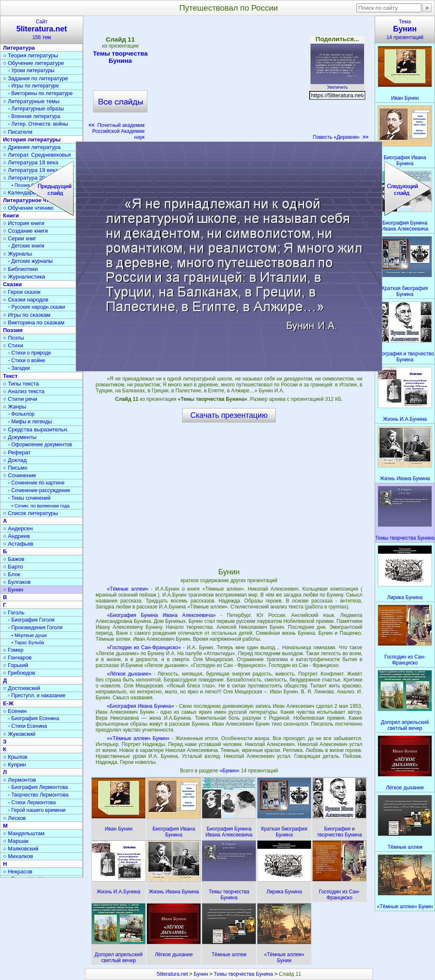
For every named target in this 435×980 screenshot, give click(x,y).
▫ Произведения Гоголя (35, 628)
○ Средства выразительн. (36, 429)
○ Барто (13, 567)
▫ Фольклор (21, 414)
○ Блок (12, 574)
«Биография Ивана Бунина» (141, 706)
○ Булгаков (17, 582)
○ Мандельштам (24, 833)
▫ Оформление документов (40, 445)
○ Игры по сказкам (27, 315)
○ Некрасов (18, 872)
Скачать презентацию (229, 415)
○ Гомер (13, 650)
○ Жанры (15, 407)
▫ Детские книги (26, 246)
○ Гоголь (14, 612)
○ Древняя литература (32, 147)
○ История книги (24, 223)
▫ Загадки (19, 368)
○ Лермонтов (20, 780)
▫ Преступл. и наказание (37, 696)
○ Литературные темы (31, 101)
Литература (19, 48)
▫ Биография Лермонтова (38, 787)
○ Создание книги (25, 231)
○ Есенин (15, 711)
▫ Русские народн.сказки (37, 307)
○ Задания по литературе (35, 78)
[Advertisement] (229, 81)
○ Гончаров (17, 658)
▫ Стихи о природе (30, 353)
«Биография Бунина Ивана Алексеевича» (161, 615)
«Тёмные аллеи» (128, 589)
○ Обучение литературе (34, 63)
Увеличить (337, 85)
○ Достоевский (22, 688)
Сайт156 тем (42, 30)
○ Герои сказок (22, 292)
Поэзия (13, 330)
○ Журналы (17, 254)
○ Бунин (13, 590)
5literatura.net (172, 974)
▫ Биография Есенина (34, 718)
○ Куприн (14, 765)
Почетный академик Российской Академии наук (116, 131)
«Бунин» (230, 771)
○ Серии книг (20, 238)
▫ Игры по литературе (33, 86)
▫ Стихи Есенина (28, 726)
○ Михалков (18, 856)
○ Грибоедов (19, 673)
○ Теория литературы (30, 55)
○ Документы (20, 437)
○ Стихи (13, 345)
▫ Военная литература (34, 116)
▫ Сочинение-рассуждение (39, 490)
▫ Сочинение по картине (36, 483)
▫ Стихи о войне (27, 360)
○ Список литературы (30, 513)
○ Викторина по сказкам (34, 322)
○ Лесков (14, 818)
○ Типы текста (21, 384)
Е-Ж (8, 703)
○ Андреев (17, 536)
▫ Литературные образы (36, 109)
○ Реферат (17, 452)
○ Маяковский (21, 849)
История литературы (32, 139)
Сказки (12, 284)
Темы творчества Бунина (120, 57)
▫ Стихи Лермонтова (32, 803)
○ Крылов (15, 757)
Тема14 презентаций (405, 30)
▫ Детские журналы (30, 261)
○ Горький (16, 665)
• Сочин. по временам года (41, 506)
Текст (10, 376)
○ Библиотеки (20, 269)
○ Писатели (18, 132)
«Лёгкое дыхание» (129, 674)
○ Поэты (14, 338)
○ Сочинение (20, 475)
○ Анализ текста (24, 391)
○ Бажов (14, 559)
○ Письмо (15, 468)
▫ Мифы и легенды (30, 422)
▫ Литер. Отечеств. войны (38, 124)
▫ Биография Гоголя (31, 620)
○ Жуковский (19, 734)
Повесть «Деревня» (340, 137)
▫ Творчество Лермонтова (38, 795)
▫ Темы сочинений (29, 498)
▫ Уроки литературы (31, 70)
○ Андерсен (18, 528)
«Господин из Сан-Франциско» (144, 648)
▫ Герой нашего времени (37, 810)
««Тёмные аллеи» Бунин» (138, 738)
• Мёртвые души (29, 635)
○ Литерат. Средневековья (37, 155)
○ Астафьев (18, 544)
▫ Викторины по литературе (40, 93)
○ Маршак (16, 841)
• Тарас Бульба (28, 642)
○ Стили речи (20, 399)
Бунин (201, 974)
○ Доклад (15, 460)
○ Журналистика (24, 277)
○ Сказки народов (26, 300)
